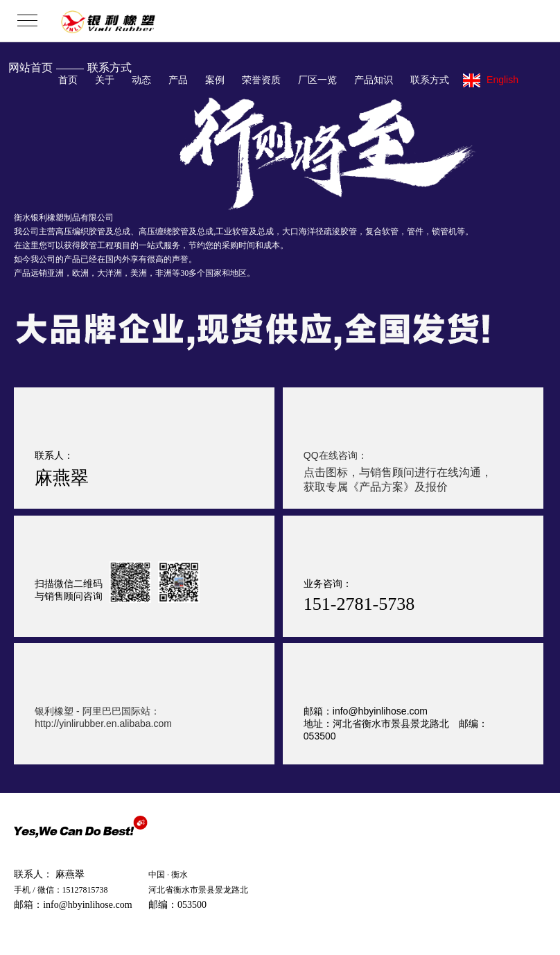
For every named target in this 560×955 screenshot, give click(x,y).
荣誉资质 (261, 80)
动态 (141, 80)
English (491, 80)
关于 (105, 80)
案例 (215, 80)
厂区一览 (317, 80)
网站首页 (30, 68)
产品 (178, 80)
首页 (68, 80)
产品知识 (374, 80)
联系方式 (430, 80)
